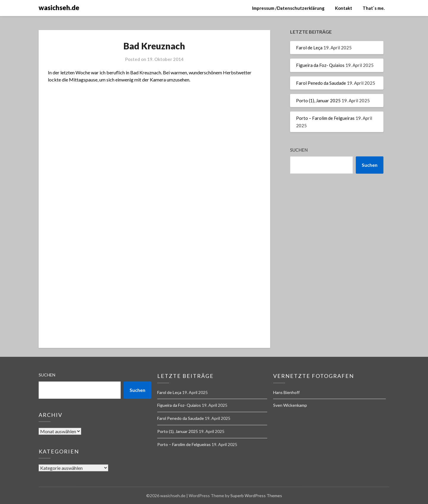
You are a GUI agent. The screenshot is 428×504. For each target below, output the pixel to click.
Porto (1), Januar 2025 (318, 101)
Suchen (299, 150)
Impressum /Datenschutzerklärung (288, 8)
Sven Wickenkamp (290, 405)
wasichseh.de (59, 8)
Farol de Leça (309, 48)
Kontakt (344, 8)
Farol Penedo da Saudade (321, 83)
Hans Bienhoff (286, 392)
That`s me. (374, 8)
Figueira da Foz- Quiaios (320, 65)
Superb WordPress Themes (256, 496)
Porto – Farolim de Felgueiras (325, 118)
